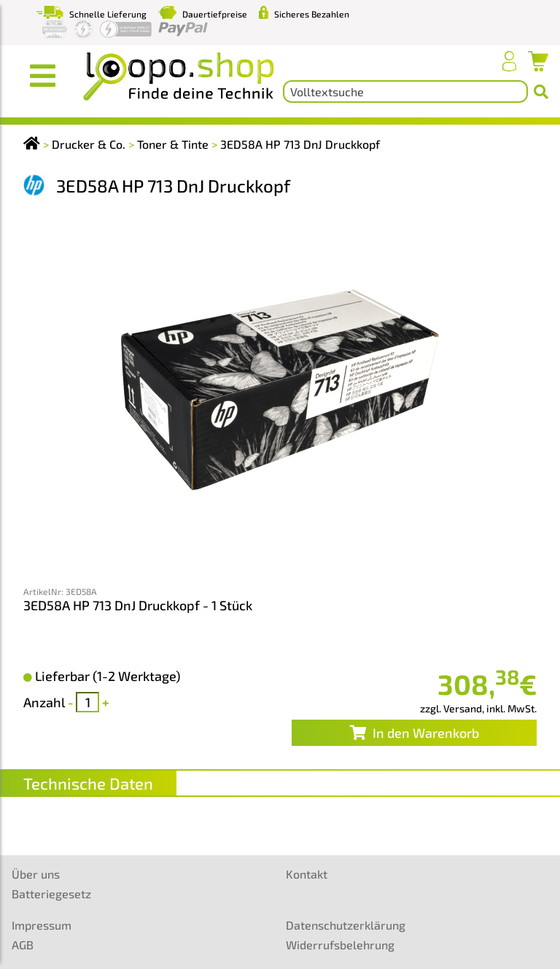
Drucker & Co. (89, 144)
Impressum (42, 925)
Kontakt (307, 874)
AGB (23, 945)
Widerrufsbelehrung (340, 945)
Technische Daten (88, 783)
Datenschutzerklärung (346, 925)
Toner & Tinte (173, 144)
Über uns (36, 874)
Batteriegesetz (51, 894)
